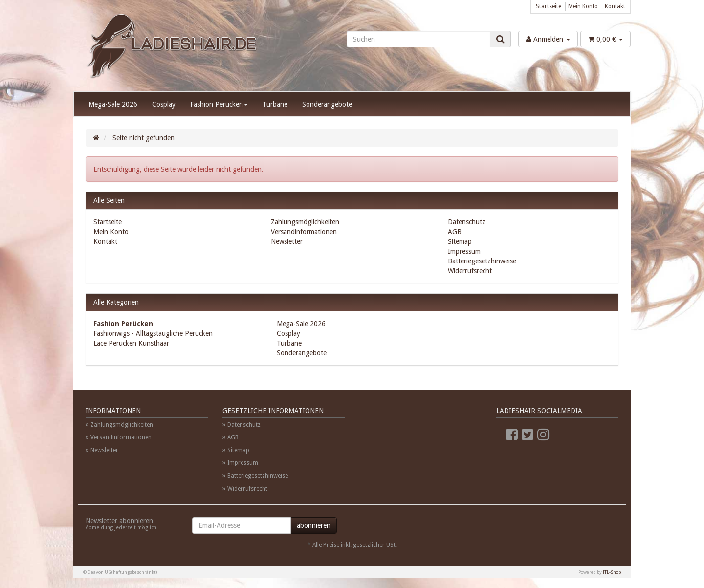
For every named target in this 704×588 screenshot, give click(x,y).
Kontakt (615, 6)
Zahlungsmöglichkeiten (305, 222)
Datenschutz (467, 222)
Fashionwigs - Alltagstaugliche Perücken (153, 333)
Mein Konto (583, 6)
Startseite (549, 6)
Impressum (464, 251)
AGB (455, 232)
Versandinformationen (304, 232)
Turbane (275, 104)
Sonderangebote (327, 104)
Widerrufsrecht (470, 271)
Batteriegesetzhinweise (482, 261)
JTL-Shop (612, 572)
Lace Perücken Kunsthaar (131, 343)
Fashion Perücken (219, 104)
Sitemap (460, 241)
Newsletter (287, 241)
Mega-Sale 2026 (113, 104)
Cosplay (164, 104)
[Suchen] (418, 39)
